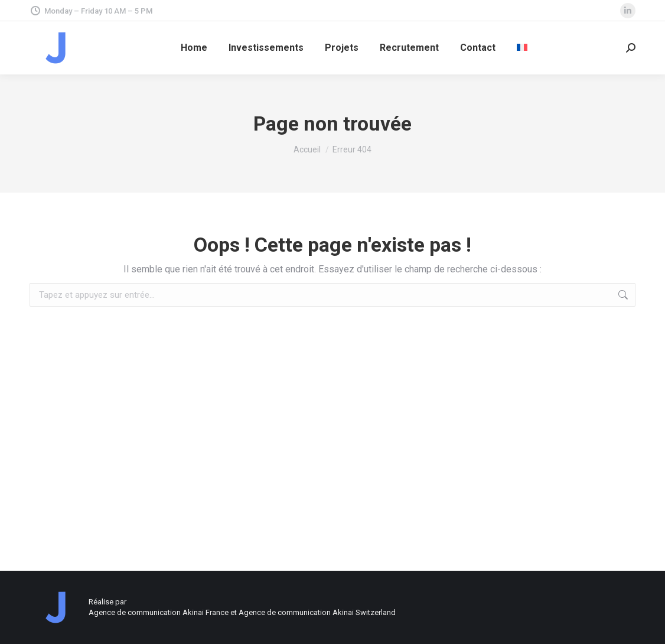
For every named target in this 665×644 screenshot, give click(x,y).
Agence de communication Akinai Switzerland (317, 612)
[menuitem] (522, 48)
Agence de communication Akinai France (159, 612)
